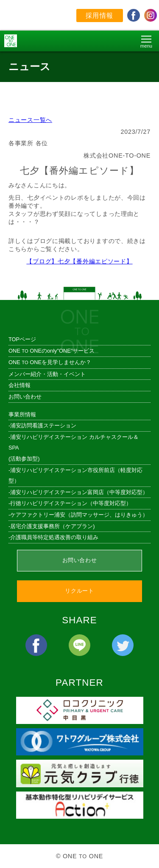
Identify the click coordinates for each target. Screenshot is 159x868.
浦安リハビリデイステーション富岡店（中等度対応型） (79, 492)
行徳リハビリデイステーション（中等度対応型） (71, 503)
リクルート (79, 591)
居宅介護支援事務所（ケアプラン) (52, 526)
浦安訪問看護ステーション (43, 426)
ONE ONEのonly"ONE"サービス (52, 351)
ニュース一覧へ (30, 120)
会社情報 (20, 385)
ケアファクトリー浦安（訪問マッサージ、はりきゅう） (79, 515)
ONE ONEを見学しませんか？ (50, 362)
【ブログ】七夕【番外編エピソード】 (79, 261)
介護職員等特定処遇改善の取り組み (54, 537)
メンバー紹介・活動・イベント (47, 374)
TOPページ (22, 339)
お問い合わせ (25, 397)
